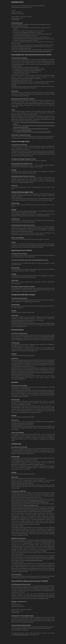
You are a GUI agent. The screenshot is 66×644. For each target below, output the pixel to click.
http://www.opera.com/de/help (24, 130)
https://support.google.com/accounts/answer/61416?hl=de (35, 129)
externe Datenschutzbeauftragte (20, 635)
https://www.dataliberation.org (31, 505)
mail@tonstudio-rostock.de (22, 630)
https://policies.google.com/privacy (36, 501)
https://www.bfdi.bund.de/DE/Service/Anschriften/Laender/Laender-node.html (33, 51)
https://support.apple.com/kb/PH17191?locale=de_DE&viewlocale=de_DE (34, 132)
